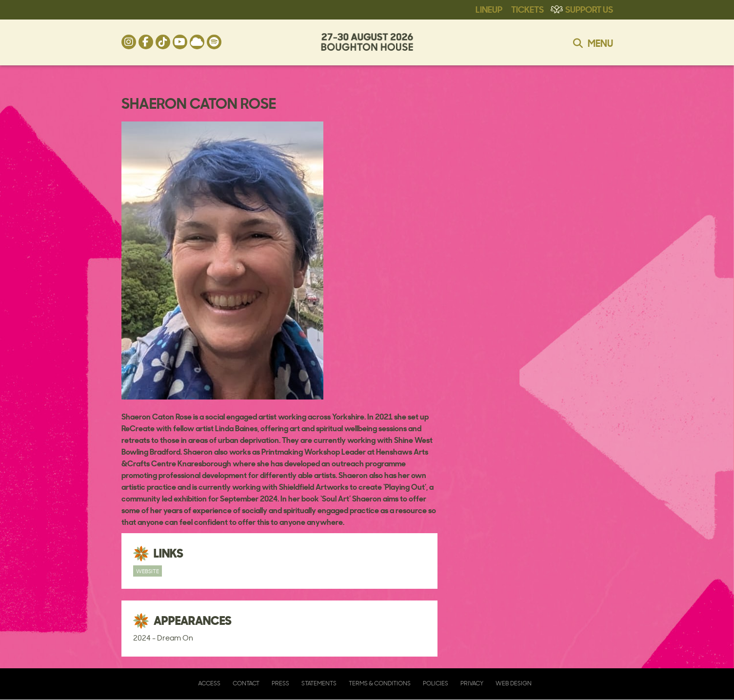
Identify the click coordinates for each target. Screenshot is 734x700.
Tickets (527, 9)
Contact (246, 683)
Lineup (489, 9)
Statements (319, 683)
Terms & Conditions (380, 683)
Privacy (472, 683)
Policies (436, 683)
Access (209, 683)
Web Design (514, 683)
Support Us (589, 9)
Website (148, 571)
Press (280, 683)
